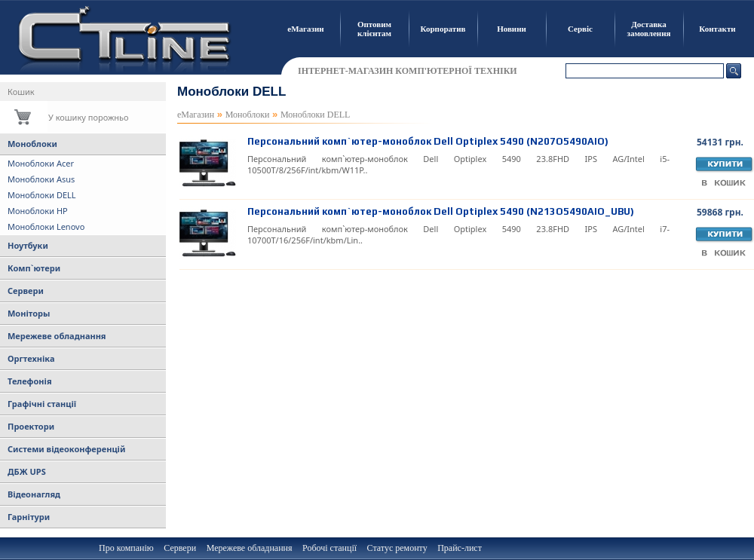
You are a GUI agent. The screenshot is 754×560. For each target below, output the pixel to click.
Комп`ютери (34, 268)
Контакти (717, 29)
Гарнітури (29, 517)
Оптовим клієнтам (374, 29)
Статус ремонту (397, 548)
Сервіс (580, 29)
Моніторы (29, 313)
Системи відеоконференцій (66, 449)
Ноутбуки (28, 245)
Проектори (31, 426)
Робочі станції (329, 548)
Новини (512, 29)
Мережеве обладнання (57, 336)
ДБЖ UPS (27, 471)
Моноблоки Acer (41, 163)
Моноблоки (32, 144)
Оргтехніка (31, 358)
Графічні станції (42, 404)
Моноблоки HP (38, 211)
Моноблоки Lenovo (46, 226)
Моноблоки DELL (42, 195)
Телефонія (30, 381)
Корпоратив (443, 29)
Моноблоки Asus (41, 179)
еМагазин (305, 29)
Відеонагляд (34, 494)
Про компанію (126, 548)
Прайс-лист (460, 548)
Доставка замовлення (649, 29)
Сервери (26, 291)
